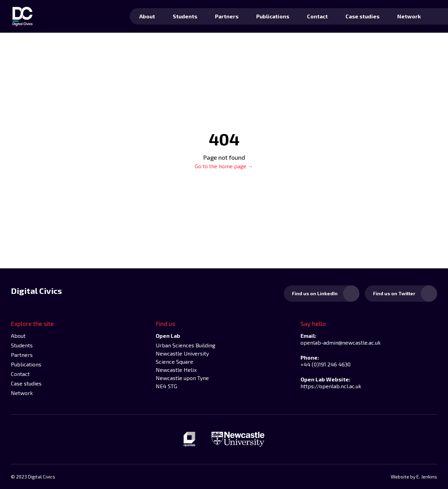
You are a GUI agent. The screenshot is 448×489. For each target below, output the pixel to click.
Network (409, 16)
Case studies (362, 16)
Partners (227, 16)
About (147, 16)
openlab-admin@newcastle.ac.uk (341, 342)
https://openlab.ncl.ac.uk (331, 386)
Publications (273, 16)
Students (185, 16)
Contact (317, 16)
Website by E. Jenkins (414, 477)
